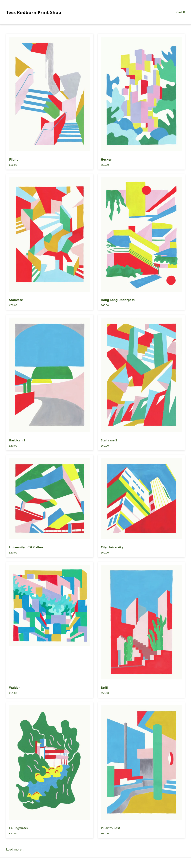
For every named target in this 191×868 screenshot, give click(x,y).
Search (95, 863)
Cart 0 (181, 12)
